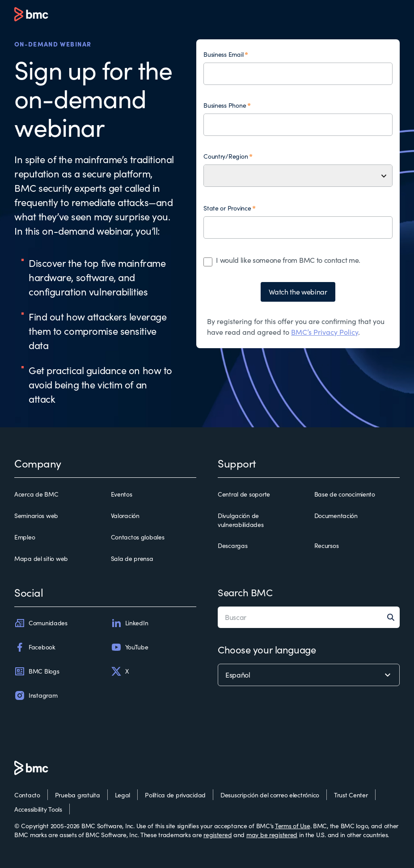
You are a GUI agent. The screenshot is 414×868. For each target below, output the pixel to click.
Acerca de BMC (36, 494)
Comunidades (41, 623)
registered (218, 835)
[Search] (393, 617)
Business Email (223, 54)
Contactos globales (138, 537)
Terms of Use (293, 826)
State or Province (227, 208)
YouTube (130, 647)
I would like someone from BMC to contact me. (288, 260)
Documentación (336, 516)
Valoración (125, 516)
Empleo (25, 537)
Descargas (232, 546)
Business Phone (225, 105)
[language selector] (309, 675)
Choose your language (267, 649)
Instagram (36, 695)
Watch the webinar (298, 292)
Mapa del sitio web (41, 558)
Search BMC (245, 592)
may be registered (272, 835)
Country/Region (226, 156)
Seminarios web (36, 516)
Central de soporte (244, 494)
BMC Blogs (37, 671)
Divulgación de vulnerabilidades (241, 520)
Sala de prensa (132, 558)
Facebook (35, 647)
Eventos (122, 494)
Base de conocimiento (345, 494)
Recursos (327, 546)
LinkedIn (130, 623)
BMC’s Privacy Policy (325, 332)
